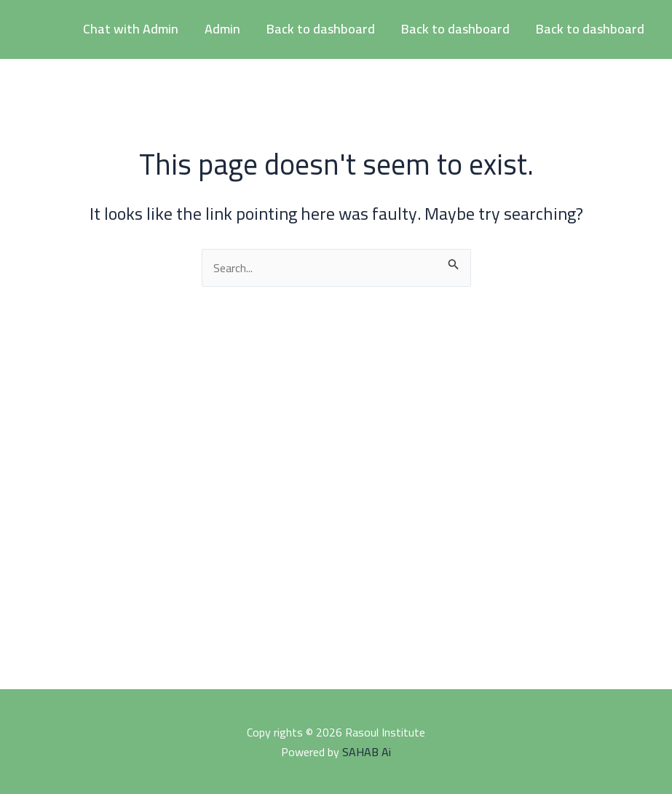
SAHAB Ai (367, 752)
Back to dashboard (321, 29)
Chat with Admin (131, 29)
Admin (222, 29)
